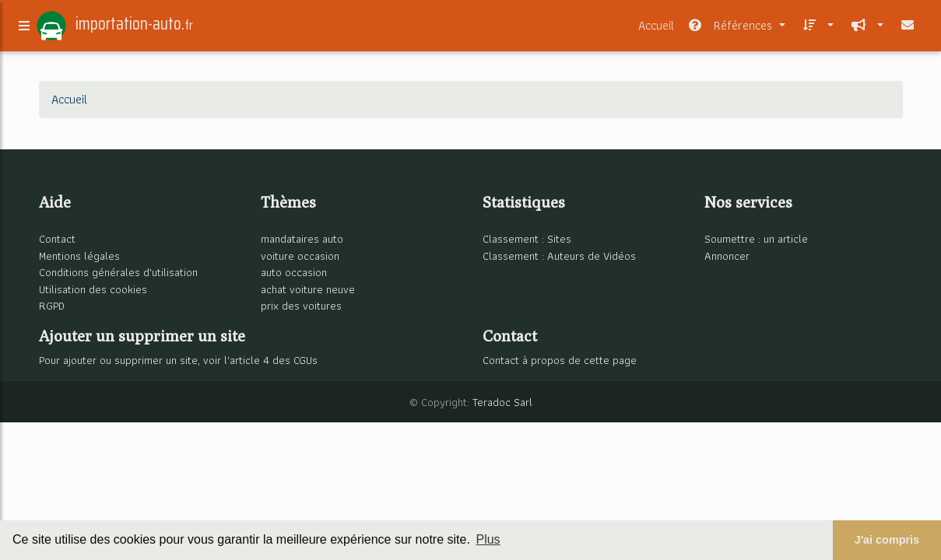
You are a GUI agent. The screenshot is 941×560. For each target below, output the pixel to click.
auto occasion (294, 272)
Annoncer (727, 255)
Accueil (656, 28)
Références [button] (731, 28)
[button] (816, 29)
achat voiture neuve (308, 289)
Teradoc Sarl (502, 402)
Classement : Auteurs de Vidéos (559, 255)
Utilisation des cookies (93, 289)
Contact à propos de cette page (560, 360)
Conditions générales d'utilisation (118, 272)
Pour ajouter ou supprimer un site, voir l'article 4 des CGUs (178, 360)
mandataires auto (302, 238)
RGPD (52, 305)
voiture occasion (300, 255)
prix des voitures (301, 305)
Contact (57, 238)
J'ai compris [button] (887, 540)
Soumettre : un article (756, 238)
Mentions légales (79, 255)
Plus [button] (488, 539)
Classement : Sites (527, 238)
